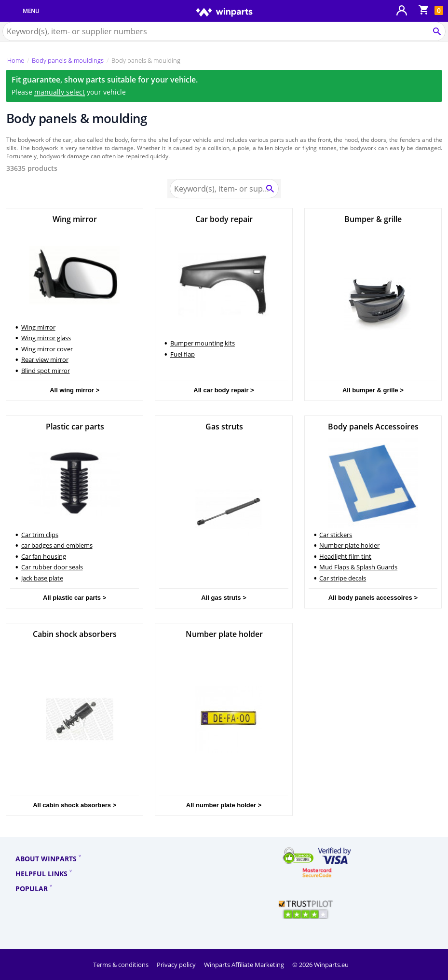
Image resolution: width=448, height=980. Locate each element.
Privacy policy (177, 965)
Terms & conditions (122, 965)
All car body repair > (224, 390)
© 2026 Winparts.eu (320, 965)
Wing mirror (38, 327)
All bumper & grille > (373, 390)
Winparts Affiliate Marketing (245, 965)
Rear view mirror (45, 359)
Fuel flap (183, 354)
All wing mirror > (75, 390)
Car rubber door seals (52, 567)
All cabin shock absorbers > (75, 805)
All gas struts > (224, 598)
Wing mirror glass (46, 338)
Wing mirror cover (47, 349)
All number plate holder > (224, 805)
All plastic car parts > (75, 598)
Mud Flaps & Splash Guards (358, 567)
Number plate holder (349, 545)
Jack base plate (42, 578)
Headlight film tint (345, 556)
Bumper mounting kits (203, 343)
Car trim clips (40, 535)
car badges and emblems (57, 545)
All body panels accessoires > (373, 598)
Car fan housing (44, 556)
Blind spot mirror (46, 371)
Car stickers (336, 535)
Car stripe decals (343, 578)
